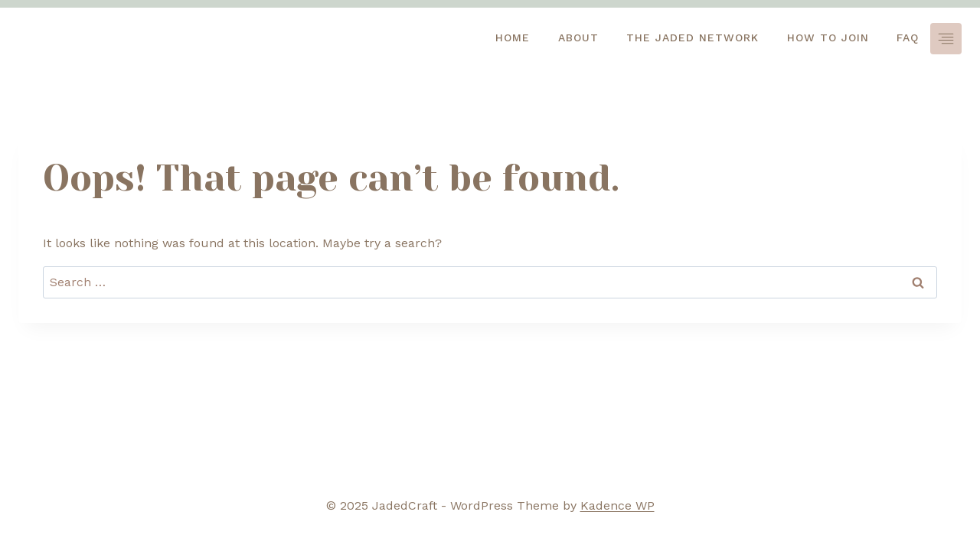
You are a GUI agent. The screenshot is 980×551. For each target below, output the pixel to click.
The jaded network (693, 37)
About (578, 37)
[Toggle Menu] (946, 39)
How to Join (828, 37)
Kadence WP (617, 505)
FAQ (908, 37)
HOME (513, 37)
